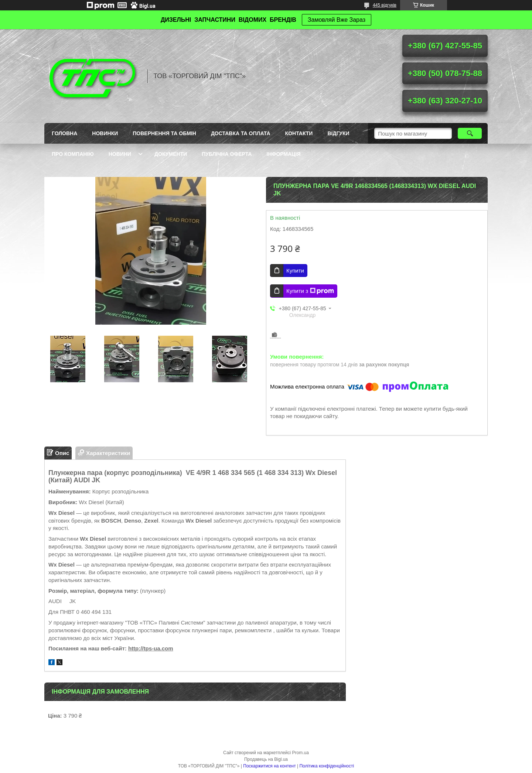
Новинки (105, 133)
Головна (64, 133)
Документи (171, 154)
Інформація (284, 154)
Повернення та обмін (164, 133)
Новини (120, 154)
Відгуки (338, 133)
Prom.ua (301, 753)
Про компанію (73, 154)
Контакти (299, 133)
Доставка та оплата (241, 133)
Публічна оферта (227, 154)
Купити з (310, 291)
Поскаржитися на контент (269, 766)
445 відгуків (385, 5)
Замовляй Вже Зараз (337, 20)
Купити (295, 271)
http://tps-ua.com (151, 648)
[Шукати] (470, 133)
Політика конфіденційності (327, 766)
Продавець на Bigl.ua (266, 759)
